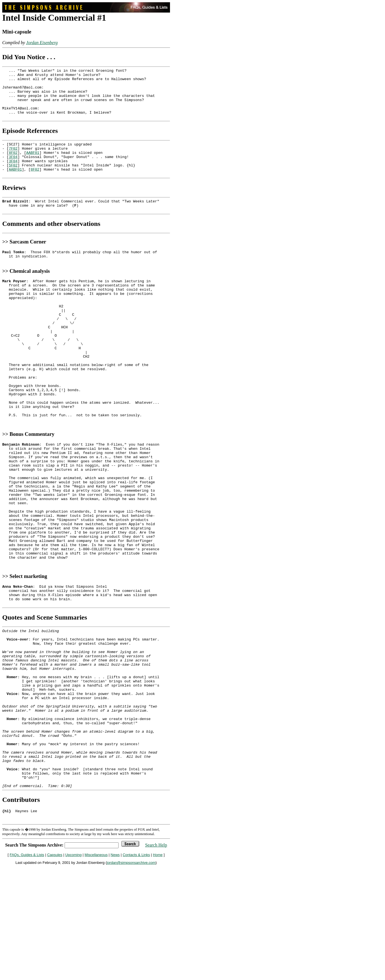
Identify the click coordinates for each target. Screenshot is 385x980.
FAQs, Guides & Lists (27, 968)
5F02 (13, 180)
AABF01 (33, 165)
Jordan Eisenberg (42, 43)
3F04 (13, 170)
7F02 (13, 160)
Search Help (156, 958)
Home (158, 968)
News (115, 968)
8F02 (13, 165)
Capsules (55, 968)
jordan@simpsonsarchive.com (131, 976)
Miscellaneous (96, 968)
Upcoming (73, 968)
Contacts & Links (136, 968)
